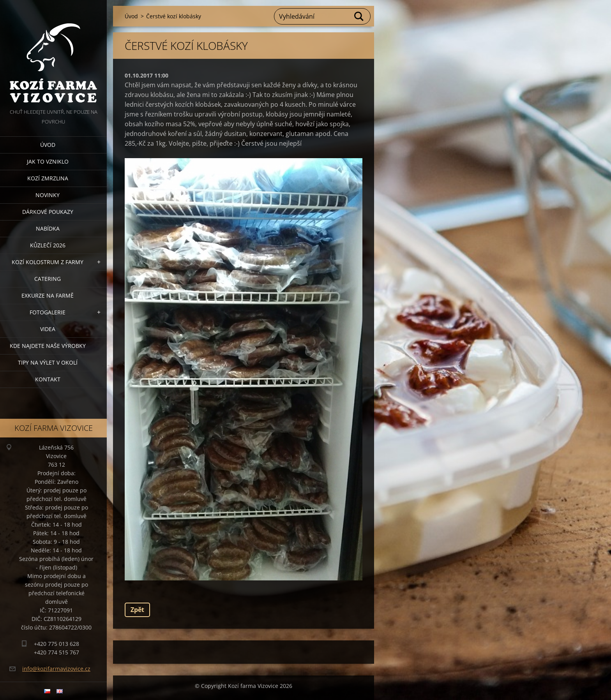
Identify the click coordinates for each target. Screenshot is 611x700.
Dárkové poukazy (48, 212)
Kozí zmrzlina (48, 178)
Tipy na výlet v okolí (48, 362)
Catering (48, 279)
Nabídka (48, 228)
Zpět (137, 610)
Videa (48, 329)
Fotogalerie (48, 312)
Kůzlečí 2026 (48, 245)
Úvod (48, 145)
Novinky (48, 195)
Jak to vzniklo (48, 161)
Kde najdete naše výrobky (48, 346)
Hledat (359, 16)
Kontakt (48, 379)
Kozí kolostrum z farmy (48, 262)
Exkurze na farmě (48, 295)
